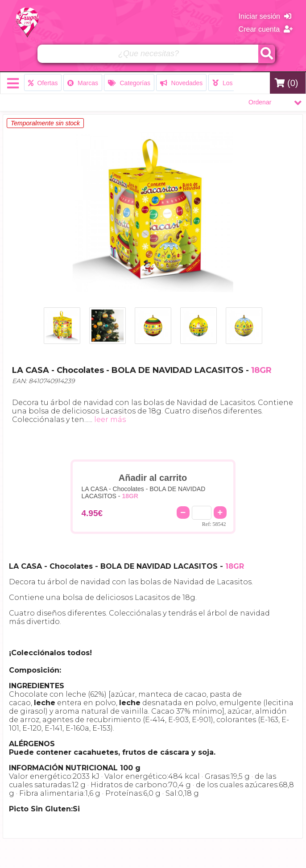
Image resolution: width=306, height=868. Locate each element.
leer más (110, 420)
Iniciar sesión (265, 16)
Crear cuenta (266, 29)
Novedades (182, 83)
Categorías (129, 83)
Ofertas (43, 83)
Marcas (83, 83)
